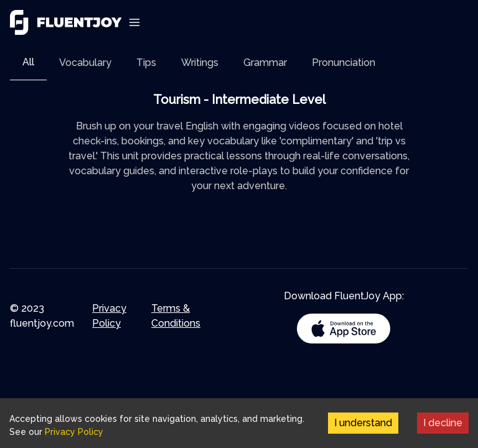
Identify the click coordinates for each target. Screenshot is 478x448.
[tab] (28, 63)
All (28, 62)
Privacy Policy (109, 316)
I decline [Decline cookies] (443, 423)
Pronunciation (344, 63)
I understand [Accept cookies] (363, 423)
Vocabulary (85, 63)
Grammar (265, 63)
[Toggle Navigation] (134, 22)
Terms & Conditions (176, 316)
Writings (200, 63)
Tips (146, 63)
